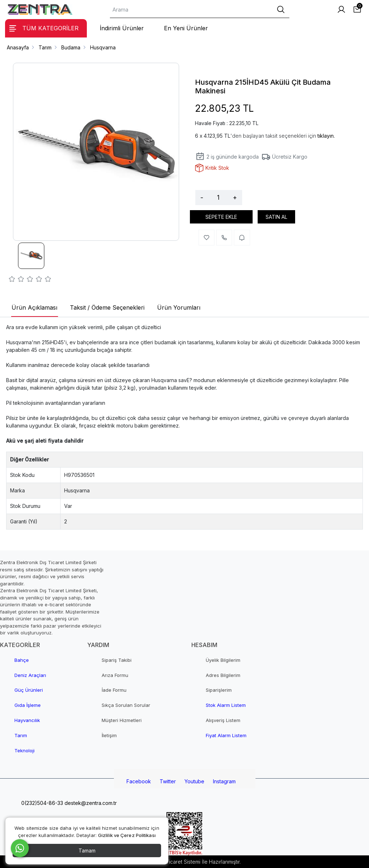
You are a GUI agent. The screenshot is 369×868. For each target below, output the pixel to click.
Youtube (194, 781)
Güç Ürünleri (29, 690)
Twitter (168, 781)
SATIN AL (276, 217)
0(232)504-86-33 (41, 803)
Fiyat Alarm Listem (226, 735)
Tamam (87, 851)
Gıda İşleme (28, 705)
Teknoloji (25, 750)
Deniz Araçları (30, 675)
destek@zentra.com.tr (90, 803)
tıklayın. (326, 136)
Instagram (224, 781)
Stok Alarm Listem (226, 705)
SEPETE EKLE (221, 217)
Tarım (21, 735)
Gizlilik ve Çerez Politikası (127, 835)
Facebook (139, 781)
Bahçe (22, 660)
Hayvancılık (27, 720)
